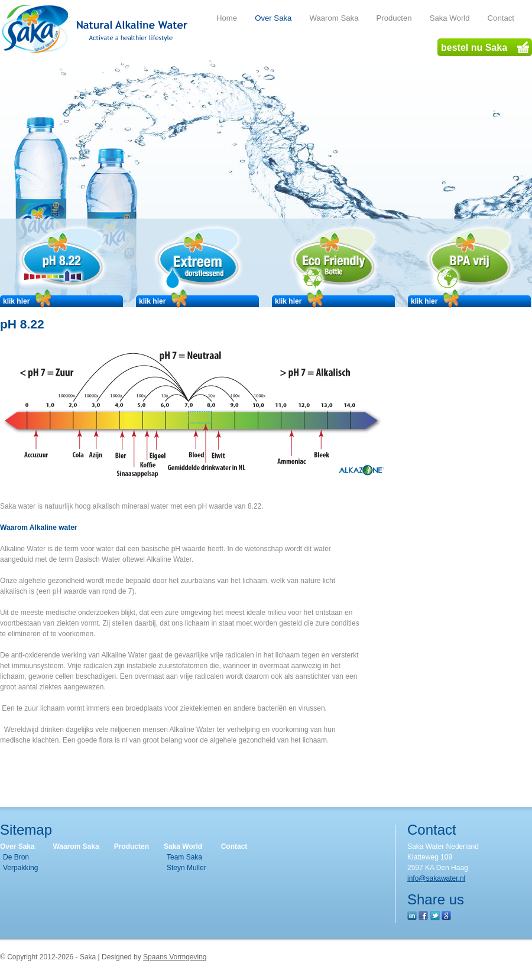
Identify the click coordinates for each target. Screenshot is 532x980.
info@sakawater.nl (436, 878)
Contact (234, 846)
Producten (132, 846)
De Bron (16, 857)
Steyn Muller (186, 868)
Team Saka (184, 857)
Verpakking (20, 868)
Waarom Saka (76, 846)
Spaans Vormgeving (175, 957)
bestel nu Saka (485, 47)
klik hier (28, 301)
